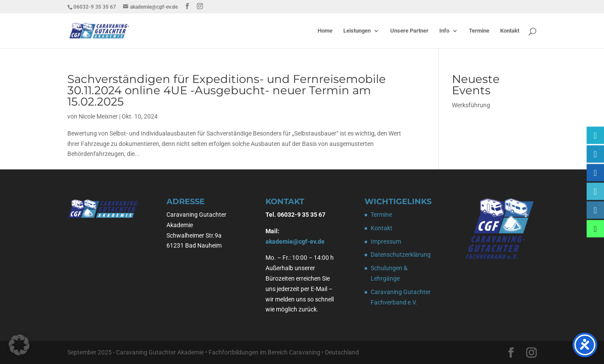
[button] (19, 345)
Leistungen (357, 31)
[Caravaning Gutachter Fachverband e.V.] (595, 173)
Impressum (386, 242)
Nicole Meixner (98, 116)
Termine (479, 31)
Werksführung (471, 105)
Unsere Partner (409, 31)
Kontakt (510, 31)
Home (325, 31)
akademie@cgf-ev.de (295, 242)
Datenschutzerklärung (401, 255)
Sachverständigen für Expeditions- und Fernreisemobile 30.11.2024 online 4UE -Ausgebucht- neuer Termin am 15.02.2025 (227, 90)
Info (444, 31)
